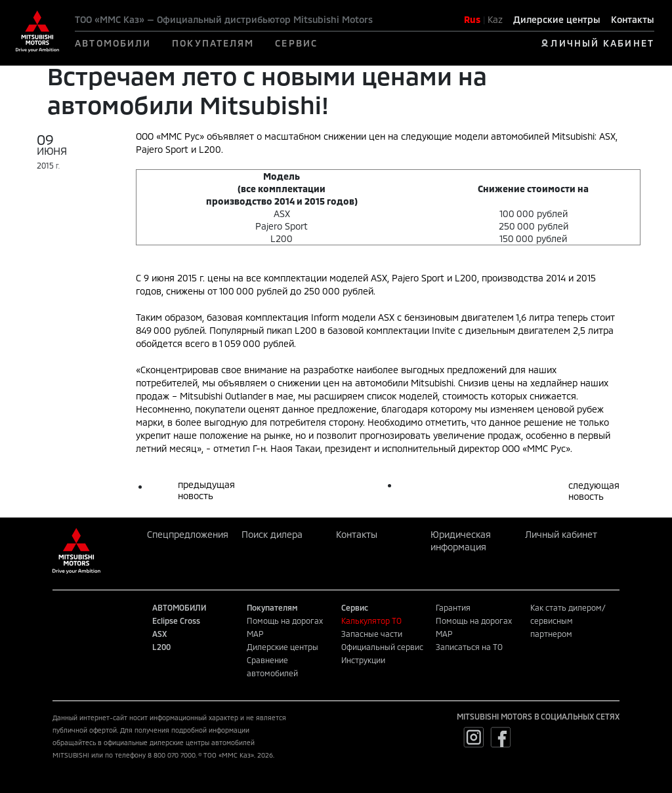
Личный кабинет (561, 534)
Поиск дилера (272, 534)
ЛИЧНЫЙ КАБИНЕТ (602, 43)
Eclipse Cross (176, 620)
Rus (472, 19)
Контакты (633, 19)
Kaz (495, 19)
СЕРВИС (296, 43)
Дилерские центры (557, 19)
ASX (159, 634)
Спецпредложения (188, 534)
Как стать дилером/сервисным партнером (568, 620)
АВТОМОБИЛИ (113, 43)
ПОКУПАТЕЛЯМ (213, 43)
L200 (161, 647)
